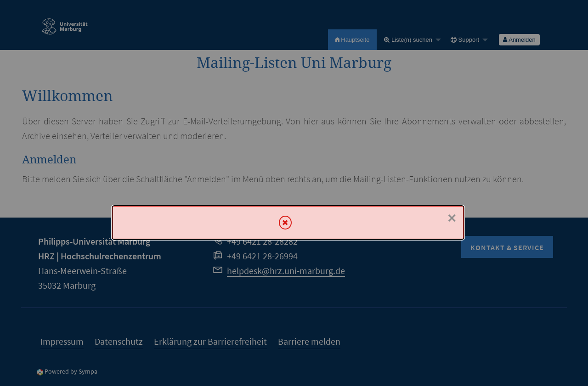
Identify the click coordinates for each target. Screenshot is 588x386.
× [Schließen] (452, 218)
